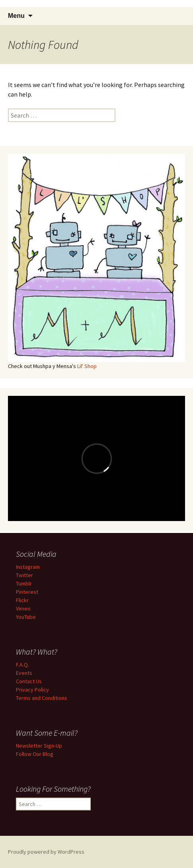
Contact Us (29, 681)
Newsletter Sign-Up (39, 746)
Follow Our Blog (35, 754)
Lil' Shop (87, 366)
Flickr (22, 600)
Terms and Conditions (42, 698)
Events (24, 673)
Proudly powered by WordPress (46, 852)
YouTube (26, 617)
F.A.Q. (22, 665)
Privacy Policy (32, 690)
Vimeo (23, 608)
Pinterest (27, 592)
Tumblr (24, 583)
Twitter (24, 575)
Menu (16, 16)
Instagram (28, 567)
